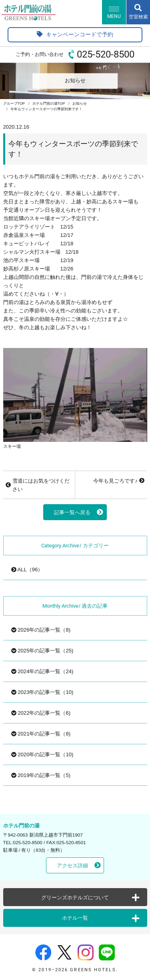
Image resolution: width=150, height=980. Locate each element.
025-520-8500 (106, 54)
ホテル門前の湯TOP (49, 103)
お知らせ (80, 103)
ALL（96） (27, 570)
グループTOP (14, 103)
